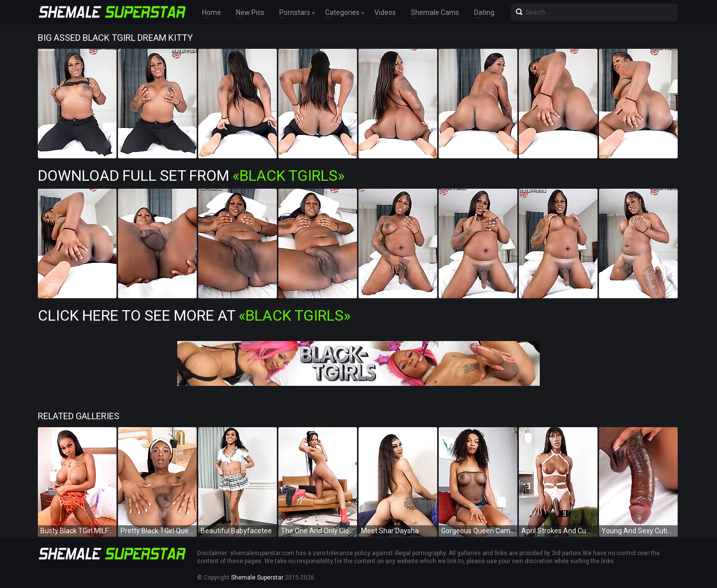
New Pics (250, 12)
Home (212, 12)
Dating (484, 12)
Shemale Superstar (257, 578)
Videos (385, 12)
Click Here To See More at (194, 315)
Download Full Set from (191, 176)
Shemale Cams (435, 12)
